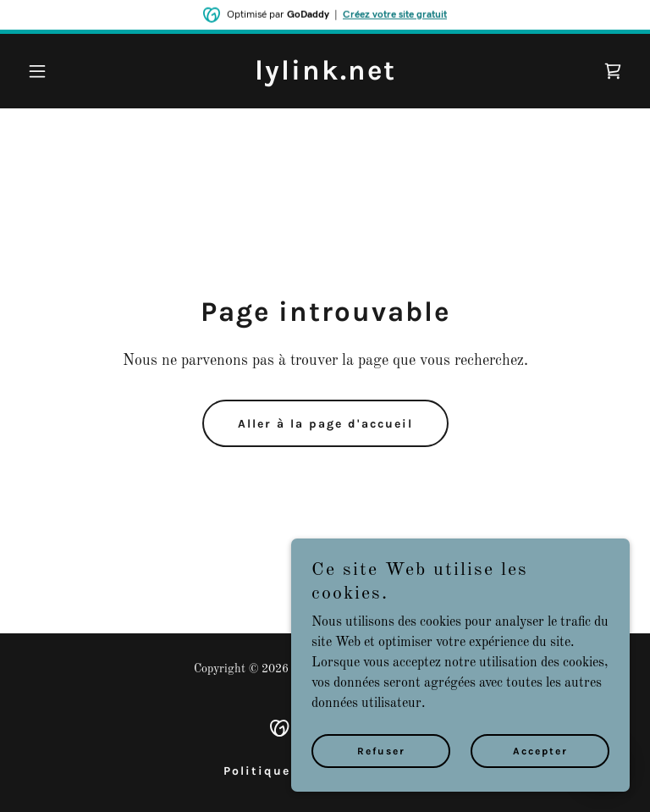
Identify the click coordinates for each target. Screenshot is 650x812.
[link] (325, 76)
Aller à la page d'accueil (325, 424)
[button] (66, 71)
